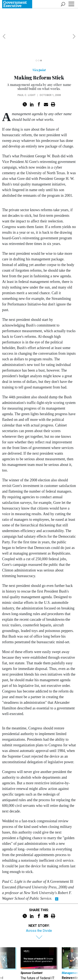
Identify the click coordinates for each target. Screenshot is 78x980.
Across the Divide (39, 907)
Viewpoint (39, 46)
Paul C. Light (27, 71)
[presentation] (4, 946)
